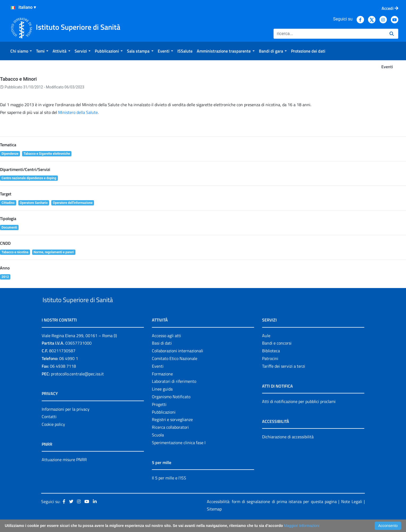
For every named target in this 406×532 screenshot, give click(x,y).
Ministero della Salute (78, 112)
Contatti (49, 429)
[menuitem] (21, 51)
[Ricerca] (329, 34)
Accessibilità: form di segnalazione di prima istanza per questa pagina (272, 514)
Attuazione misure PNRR (64, 472)
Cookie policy (53, 436)
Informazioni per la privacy (66, 421)
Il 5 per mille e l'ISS (169, 490)
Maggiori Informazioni (302, 526)
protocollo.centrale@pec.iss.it (77, 386)
